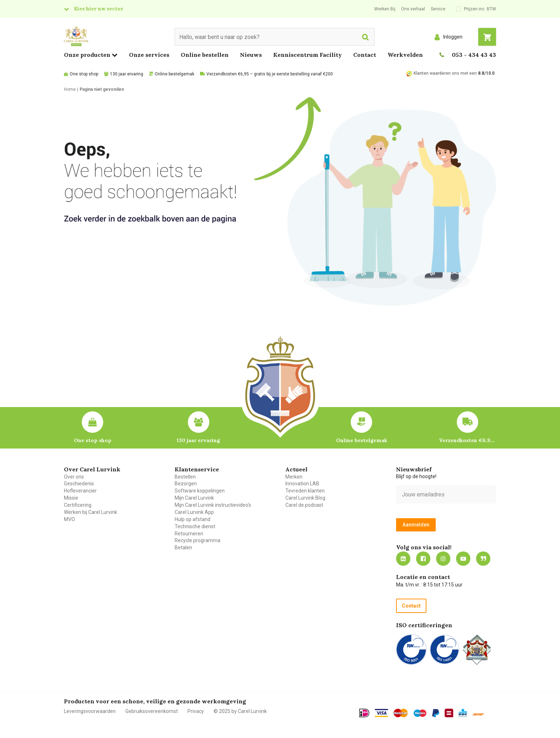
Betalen (183, 548)
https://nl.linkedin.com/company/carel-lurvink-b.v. (403, 559)
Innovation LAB (302, 484)
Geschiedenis (79, 484)
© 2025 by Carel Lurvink (240, 711)
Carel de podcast (304, 505)
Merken (294, 477)
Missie (71, 498)
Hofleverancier (80, 491)
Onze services (149, 55)
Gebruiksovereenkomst (152, 711)
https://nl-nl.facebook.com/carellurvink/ (423, 559)
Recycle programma (197, 540)
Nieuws (251, 55)
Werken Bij (385, 9)
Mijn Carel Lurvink (194, 498)
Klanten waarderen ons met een (445, 73)
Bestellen (185, 477)
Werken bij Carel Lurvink (91, 512)
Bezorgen (186, 484)
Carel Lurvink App (194, 512)
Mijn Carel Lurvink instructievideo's (213, 505)
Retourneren (189, 534)
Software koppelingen (200, 491)
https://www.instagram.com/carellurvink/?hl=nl (443, 559)
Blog (483, 559)
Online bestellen (205, 55)
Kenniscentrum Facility (307, 55)
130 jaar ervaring (127, 74)
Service (438, 9)
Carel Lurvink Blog (305, 498)
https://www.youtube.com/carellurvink (463, 559)
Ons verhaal (413, 9)
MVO (69, 519)
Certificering (78, 505)
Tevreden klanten (305, 491)
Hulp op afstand (192, 519)
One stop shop (84, 74)
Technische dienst (195, 526)
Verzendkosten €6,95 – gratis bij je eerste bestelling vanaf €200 (270, 74)
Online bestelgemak (174, 74)
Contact (365, 55)
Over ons (74, 477)
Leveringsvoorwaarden (90, 711)
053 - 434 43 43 (474, 55)
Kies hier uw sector (99, 9)
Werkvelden (405, 55)
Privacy (196, 711)
